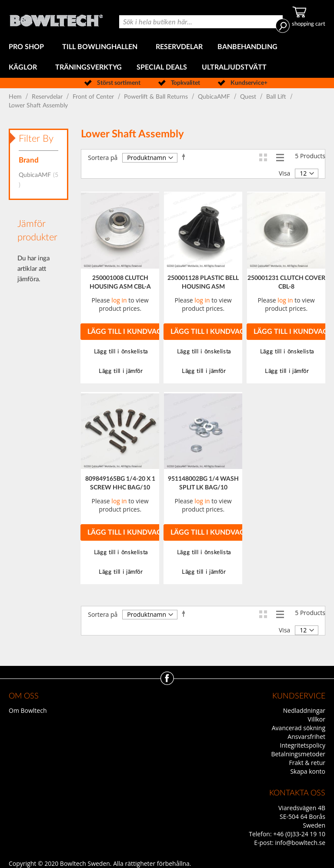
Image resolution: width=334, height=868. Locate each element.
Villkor (317, 719)
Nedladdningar (304, 710)
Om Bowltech (28, 710)
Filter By (36, 139)
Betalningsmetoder (298, 754)
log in (119, 300)
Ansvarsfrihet (306, 737)
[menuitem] (28, 47)
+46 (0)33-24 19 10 (299, 834)
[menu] (167, 57)
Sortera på (103, 158)
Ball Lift (277, 97)
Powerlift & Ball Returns (157, 97)
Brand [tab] (29, 160)
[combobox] (201, 22)
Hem (16, 97)
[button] (120, 352)
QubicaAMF (215, 97)
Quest (249, 97)
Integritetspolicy (303, 745)
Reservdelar (48, 97)
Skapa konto (308, 771)
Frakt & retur (307, 763)
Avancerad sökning (299, 728)
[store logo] (56, 18)
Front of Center (94, 97)
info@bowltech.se (300, 843)
